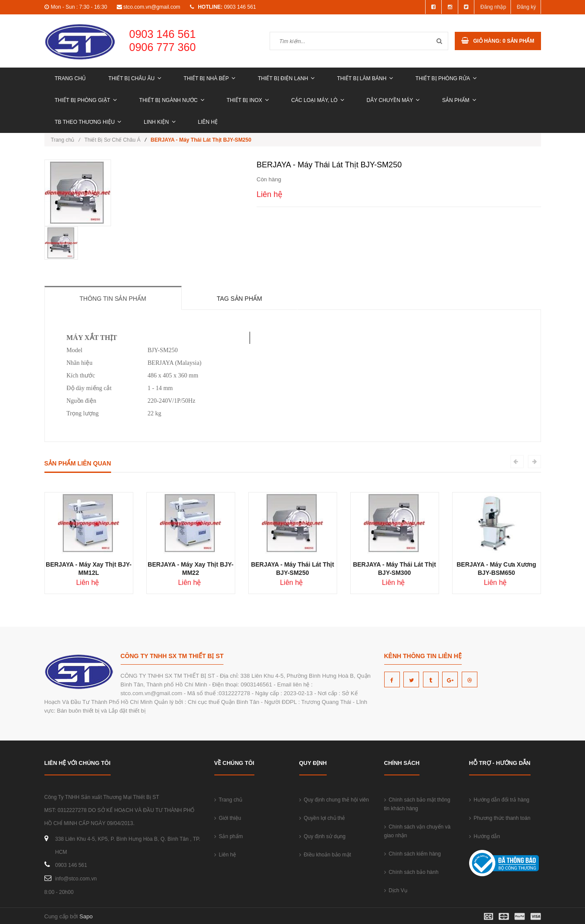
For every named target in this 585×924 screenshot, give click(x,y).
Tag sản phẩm (240, 299)
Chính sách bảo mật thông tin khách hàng (417, 804)
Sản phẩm (459, 100)
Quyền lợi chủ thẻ (322, 818)
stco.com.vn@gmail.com (152, 7)
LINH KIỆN (160, 122)
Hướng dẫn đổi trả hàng (499, 800)
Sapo (86, 916)
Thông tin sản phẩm (113, 299)
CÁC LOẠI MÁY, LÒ (317, 100)
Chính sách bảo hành (411, 872)
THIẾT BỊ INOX (247, 100)
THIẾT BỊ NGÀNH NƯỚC (172, 100)
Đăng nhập (493, 7)
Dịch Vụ (396, 890)
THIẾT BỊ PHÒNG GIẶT (86, 100)
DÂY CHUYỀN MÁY (393, 100)
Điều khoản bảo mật (325, 855)
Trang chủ (71, 78)
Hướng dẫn (485, 836)
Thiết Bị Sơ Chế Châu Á (113, 140)
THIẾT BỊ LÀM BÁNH (365, 78)
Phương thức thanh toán (500, 818)
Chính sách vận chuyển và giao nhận (418, 831)
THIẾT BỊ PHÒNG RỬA (446, 78)
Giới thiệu (228, 818)
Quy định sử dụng (323, 836)
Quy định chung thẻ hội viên (334, 800)
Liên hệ (208, 122)
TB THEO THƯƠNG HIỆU (88, 122)
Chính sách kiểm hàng (413, 854)
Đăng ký (526, 7)
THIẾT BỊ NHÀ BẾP (210, 78)
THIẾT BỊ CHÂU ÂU (135, 78)
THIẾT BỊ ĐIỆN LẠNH (286, 78)
